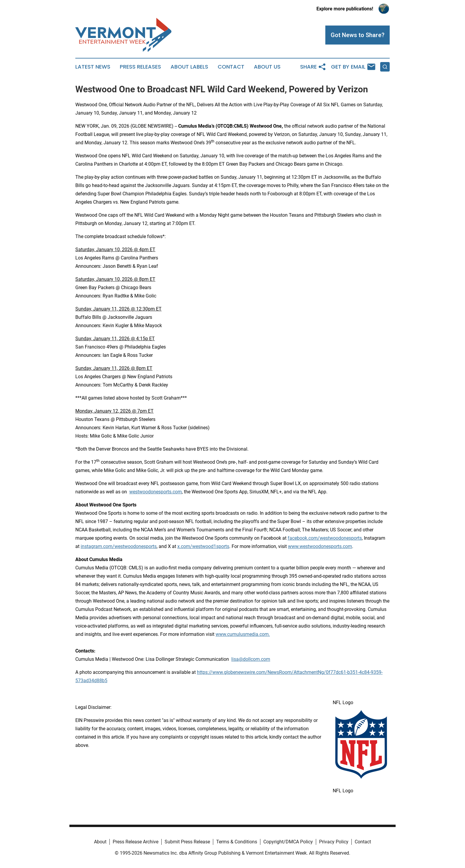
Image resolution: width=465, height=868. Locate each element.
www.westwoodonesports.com (320, 546)
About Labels (189, 67)
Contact (231, 67)
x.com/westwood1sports (203, 546)
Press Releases (140, 67)
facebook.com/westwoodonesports (325, 538)
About (100, 842)
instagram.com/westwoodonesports (119, 546)
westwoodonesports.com (156, 492)
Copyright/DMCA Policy (288, 842)
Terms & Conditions (237, 842)
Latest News (93, 67)
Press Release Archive (136, 842)
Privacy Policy (334, 842)
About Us (267, 67)
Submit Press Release (187, 842)
